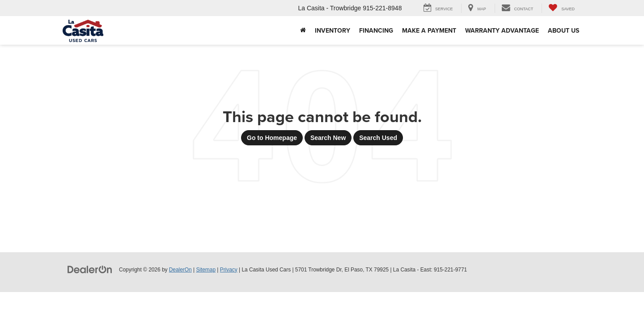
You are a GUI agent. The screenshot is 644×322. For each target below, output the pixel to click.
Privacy (229, 270)
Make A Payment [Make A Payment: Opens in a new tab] (429, 30)
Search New (328, 138)
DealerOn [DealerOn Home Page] (180, 270)
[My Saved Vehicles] (561, 8)
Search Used (378, 138)
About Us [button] (563, 30)
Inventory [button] (333, 30)
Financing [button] (376, 30)
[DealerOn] (90, 269)
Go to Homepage (272, 138)
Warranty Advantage (502, 30)
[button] (303, 30)
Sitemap (206, 270)
